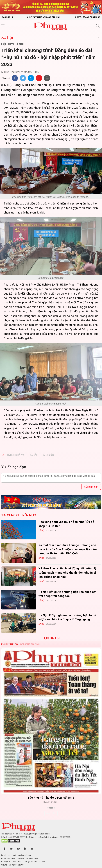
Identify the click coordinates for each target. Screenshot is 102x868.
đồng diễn (48, 455)
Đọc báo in (7, 17)
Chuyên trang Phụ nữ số (87, 17)
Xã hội (7, 37)
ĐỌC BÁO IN (51, 638)
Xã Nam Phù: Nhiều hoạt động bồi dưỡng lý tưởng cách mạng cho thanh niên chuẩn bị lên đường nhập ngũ (67, 573)
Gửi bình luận (91, 487)
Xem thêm (51, 813)
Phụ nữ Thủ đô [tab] (9, 644)
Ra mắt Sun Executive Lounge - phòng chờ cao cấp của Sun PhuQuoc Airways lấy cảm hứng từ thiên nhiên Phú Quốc (68, 549)
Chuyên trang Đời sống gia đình (44, 17)
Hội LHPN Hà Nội (16, 455)
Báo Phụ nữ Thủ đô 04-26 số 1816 (51, 798)
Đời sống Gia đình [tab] (30, 644)
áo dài (34, 455)
